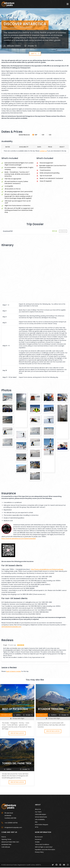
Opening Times (6, 840)
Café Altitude (6, 847)
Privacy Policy (39, 852)
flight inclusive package (13, 165)
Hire (36, 822)
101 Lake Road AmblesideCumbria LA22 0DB (10, 816)
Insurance (38, 840)
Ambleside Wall (6, 845)
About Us (38, 810)
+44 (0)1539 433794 (11, 823)
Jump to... (35, 54)
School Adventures (41, 817)
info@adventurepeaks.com (13, 828)
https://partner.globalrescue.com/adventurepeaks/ (19, 539)
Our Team (38, 812)
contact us (43, 151)
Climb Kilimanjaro (41, 815)
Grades (37, 842)
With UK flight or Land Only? (44, 847)
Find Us (4, 837)
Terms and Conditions (42, 845)
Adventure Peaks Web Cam (10, 842)
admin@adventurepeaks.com (11, 627)
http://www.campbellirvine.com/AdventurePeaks (47, 570)
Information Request (42, 825)
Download (63, 231)
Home (6, 28)
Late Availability (40, 820)
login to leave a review (13, 672)
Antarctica (14, 28)
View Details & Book (17, 734)
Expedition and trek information (45, 850)
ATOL (37, 827)
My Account (39, 837)
